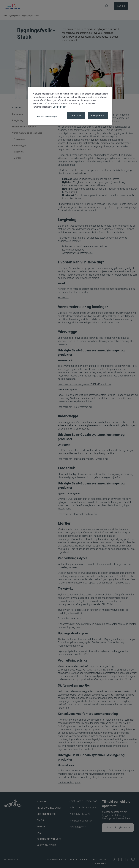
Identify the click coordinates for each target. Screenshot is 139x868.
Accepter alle (98, 116)
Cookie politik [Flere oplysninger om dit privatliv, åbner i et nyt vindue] (59, 107)
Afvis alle (76, 116)
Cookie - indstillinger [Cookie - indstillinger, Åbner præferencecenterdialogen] (46, 117)
